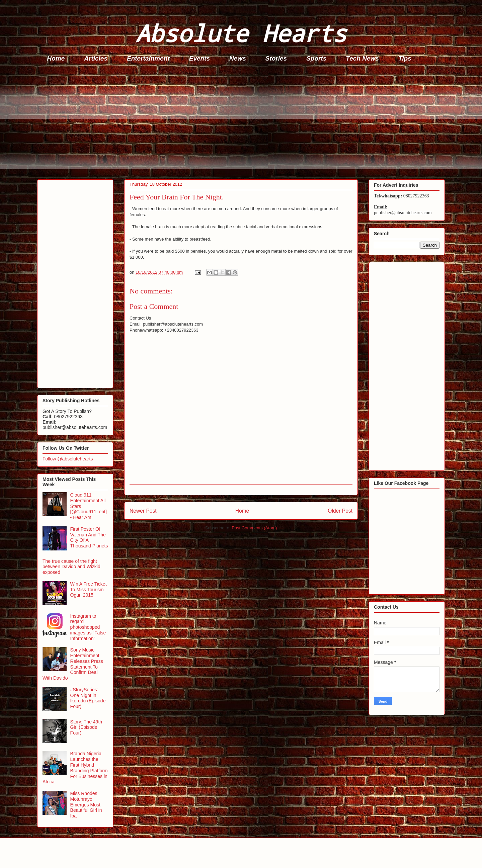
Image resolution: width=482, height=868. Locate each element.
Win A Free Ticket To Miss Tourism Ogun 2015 (89, 590)
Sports (316, 58)
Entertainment (148, 58)
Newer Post (143, 511)
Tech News (362, 58)
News (238, 58)
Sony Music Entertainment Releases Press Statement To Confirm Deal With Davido (73, 664)
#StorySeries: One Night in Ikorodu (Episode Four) (88, 698)
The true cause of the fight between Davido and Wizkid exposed (71, 567)
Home (56, 58)
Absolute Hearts (241, 33)
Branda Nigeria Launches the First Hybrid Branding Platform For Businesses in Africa (75, 768)
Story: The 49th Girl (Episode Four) (86, 727)
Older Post (340, 511)
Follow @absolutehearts (68, 459)
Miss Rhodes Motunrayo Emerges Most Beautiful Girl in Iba (86, 805)
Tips (405, 58)
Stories (276, 58)
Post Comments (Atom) (254, 528)
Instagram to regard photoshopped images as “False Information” (88, 627)
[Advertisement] (238, 122)
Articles (96, 58)
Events (199, 58)
